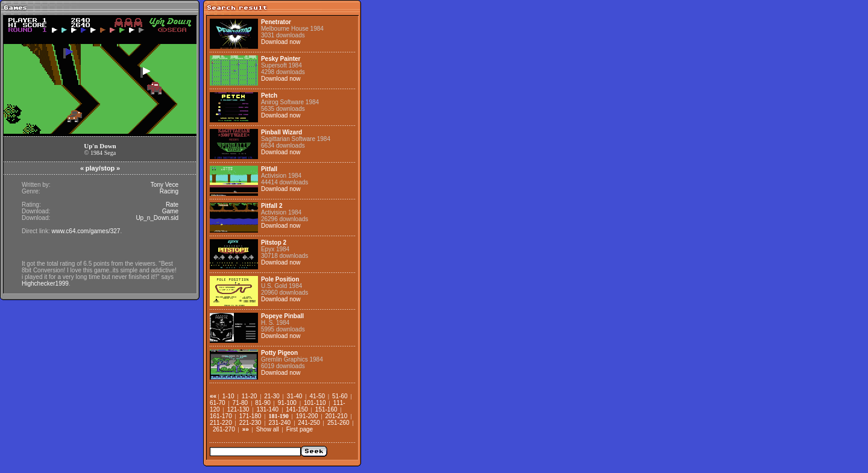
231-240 (279, 423)
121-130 (238, 409)
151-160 (326, 409)
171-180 (250, 416)
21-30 (272, 396)
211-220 (221, 423)
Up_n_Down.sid (157, 218)
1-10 (228, 396)
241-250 (309, 423)
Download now (281, 42)
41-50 (317, 396)
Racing (169, 191)
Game (170, 211)
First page (300, 429)
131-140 (267, 409)
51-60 (340, 396)
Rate (172, 205)
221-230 (250, 423)
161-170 (221, 416)
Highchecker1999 (45, 283)
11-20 (250, 396)
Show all (268, 429)
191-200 (307, 416)
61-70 (218, 403)
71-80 (241, 403)
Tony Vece (165, 185)
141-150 (297, 409)
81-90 (263, 403)
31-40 (295, 396)
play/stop (100, 168)
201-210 (337, 416)
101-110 (315, 403)
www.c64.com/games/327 (86, 231)
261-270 (224, 429)
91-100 (287, 403)
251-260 (338, 423)
